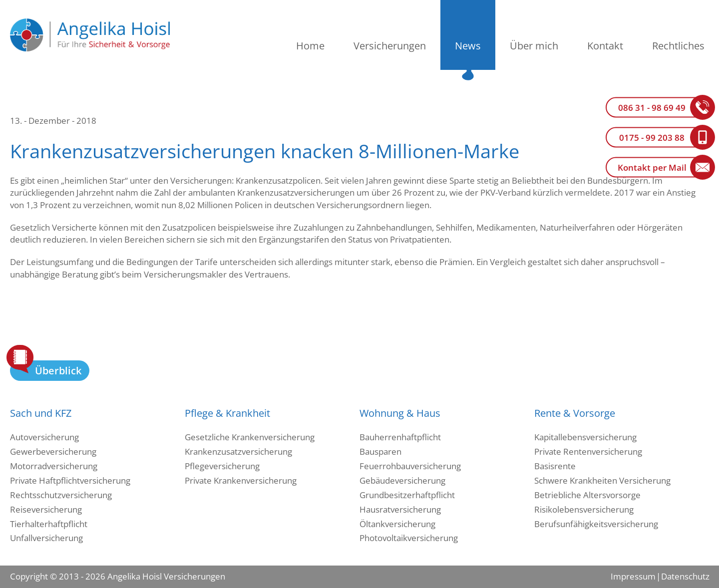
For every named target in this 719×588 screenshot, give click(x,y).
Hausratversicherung (400, 509)
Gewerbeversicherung (53, 451)
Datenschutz (685, 576)
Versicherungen (390, 46)
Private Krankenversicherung (241, 480)
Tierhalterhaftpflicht (49, 524)
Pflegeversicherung (222, 466)
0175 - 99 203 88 (652, 138)
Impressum (633, 576)
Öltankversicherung (397, 524)
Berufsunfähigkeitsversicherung (596, 524)
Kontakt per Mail (652, 167)
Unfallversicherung (46, 538)
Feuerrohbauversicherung (410, 466)
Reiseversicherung (46, 509)
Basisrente (555, 466)
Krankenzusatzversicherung (238, 451)
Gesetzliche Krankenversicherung (250, 437)
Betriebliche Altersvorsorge (587, 495)
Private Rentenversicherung (588, 451)
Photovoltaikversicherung (409, 538)
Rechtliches (678, 46)
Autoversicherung (44, 437)
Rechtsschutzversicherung (61, 495)
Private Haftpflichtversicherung (70, 480)
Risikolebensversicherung (584, 509)
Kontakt (605, 46)
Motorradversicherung (54, 466)
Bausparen (380, 451)
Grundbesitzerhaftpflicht (407, 495)
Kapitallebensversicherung (585, 437)
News (468, 46)
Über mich (534, 46)
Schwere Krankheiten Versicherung (602, 480)
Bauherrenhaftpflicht (400, 437)
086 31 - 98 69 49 (652, 108)
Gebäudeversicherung (402, 480)
